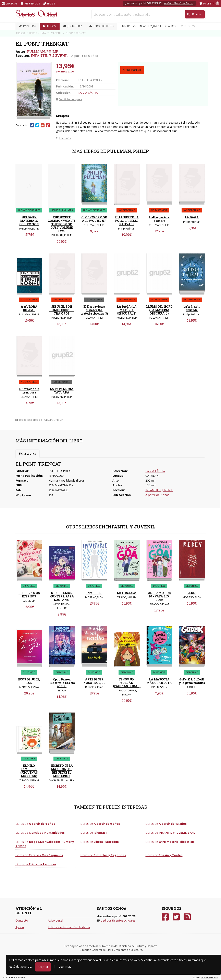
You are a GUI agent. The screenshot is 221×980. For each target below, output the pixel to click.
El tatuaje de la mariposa (29, 391)
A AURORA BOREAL (29, 308)
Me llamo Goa (127, 593)
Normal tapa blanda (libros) (67, 480)
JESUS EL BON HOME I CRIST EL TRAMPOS (62, 310)
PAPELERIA (28, 26)
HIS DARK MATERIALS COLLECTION (29, 221)
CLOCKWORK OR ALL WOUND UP (94, 219)
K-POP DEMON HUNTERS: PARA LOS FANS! (62, 596)
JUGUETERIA (73, 26)
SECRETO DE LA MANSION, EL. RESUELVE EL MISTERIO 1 (62, 771)
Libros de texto (102, 26)
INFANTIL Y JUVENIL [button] (151, 26)
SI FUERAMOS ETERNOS (29, 595)
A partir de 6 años (85, 56)
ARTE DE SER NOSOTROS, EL (94, 681)
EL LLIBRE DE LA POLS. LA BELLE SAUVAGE (127, 221)
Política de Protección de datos (69, 927)
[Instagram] (187, 917)
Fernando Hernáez (209, 977)
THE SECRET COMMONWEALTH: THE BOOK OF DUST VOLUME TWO (62, 224)
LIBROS (50, 26)
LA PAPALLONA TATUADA (62, 391)
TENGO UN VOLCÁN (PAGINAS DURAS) (127, 683)
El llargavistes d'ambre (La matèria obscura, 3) (94, 310)
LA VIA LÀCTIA (88, 93)
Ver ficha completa (69, 99)
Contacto (22, 920)
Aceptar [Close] (43, 967)
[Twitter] (176, 917)
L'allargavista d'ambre (159, 219)
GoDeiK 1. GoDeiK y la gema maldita (192, 681)
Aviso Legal (55, 920)
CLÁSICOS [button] (172, 26)
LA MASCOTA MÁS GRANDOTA (159, 681)
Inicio (20, 33)
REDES (192, 593)
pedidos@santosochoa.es (179, 3)
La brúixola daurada (192, 308)
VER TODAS (188, 26)
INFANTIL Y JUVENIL (50, 56)
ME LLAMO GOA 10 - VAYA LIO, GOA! (159, 596)
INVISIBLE (94, 593)
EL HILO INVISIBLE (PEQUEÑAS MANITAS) (29, 771)
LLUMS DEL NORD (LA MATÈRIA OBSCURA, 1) (159, 310)
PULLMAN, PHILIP (43, 51)
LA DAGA (192, 217)
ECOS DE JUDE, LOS (29, 681)
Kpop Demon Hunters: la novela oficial (62, 683)
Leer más (65, 967)
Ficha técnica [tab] (28, 453)
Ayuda (20, 927)
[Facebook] (165, 917)
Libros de (35, 824)
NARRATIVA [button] (129, 26)
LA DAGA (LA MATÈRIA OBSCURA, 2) (127, 310)
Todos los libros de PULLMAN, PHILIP (39, 420)
